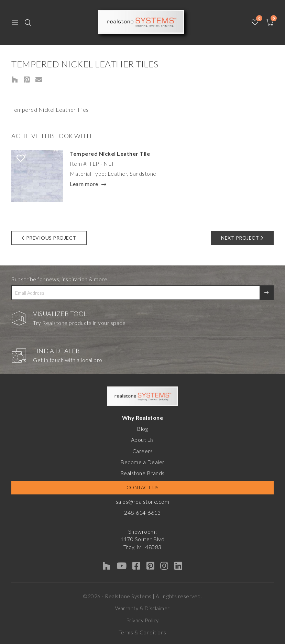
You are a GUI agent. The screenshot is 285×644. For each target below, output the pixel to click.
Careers (143, 451)
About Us (142, 440)
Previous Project (49, 238)
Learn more (84, 184)
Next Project (242, 238)
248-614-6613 (142, 512)
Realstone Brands (142, 473)
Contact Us (142, 487)
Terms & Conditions (142, 632)
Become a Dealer (142, 462)
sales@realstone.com (143, 501)
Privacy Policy (142, 620)
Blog (142, 429)
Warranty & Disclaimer (142, 608)
